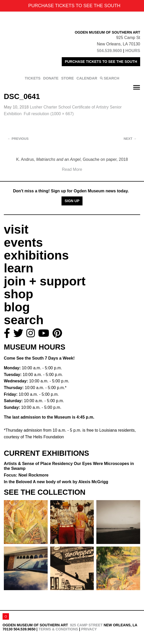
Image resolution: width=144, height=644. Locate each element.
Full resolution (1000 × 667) (49, 114)
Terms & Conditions (58, 629)
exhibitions (36, 255)
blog (17, 307)
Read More (72, 169)
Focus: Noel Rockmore (26, 475)
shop (19, 294)
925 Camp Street (86, 625)
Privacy (89, 629)
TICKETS (33, 78)
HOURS (133, 51)
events (23, 242)
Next (130, 139)
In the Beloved (56, 482)
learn (19, 268)
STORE (68, 78)
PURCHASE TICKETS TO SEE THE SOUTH (101, 62)
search (24, 320)
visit (16, 229)
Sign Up (72, 201)
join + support (45, 281)
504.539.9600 (109, 51)
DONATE (51, 78)
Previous (18, 139)
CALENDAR (87, 78)
